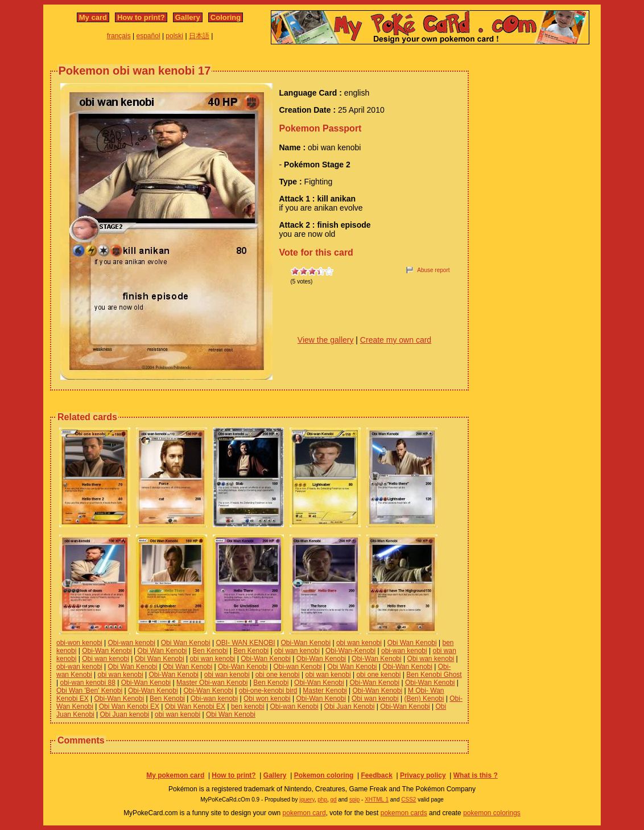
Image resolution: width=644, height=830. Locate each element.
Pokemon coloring (324, 775)
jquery (307, 800)
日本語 (199, 36)
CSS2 (408, 800)
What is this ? (476, 775)
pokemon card (304, 813)
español (148, 36)
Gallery (188, 17)
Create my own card (396, 340)
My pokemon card (175, 775)
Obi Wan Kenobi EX (129, 706)
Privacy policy (423, 775)
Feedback (376, 775)
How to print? (141, 17)
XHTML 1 (377, 800)
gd (334, 800)
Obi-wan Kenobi (297, 667)
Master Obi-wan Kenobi (212, 683)
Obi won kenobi (267, 698)
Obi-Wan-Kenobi (350, 651)
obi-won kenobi (79, 643)
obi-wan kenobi (404, 651)
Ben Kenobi (210, 651)
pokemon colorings (492, 813)
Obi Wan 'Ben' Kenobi (89, 691)
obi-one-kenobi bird (268, 691)
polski (174, 36)
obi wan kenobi (359, 643)
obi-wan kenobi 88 (87, 683)
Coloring (226, 17)
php (322, 800)
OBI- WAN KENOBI (245, 643)
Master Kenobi (325, 691)
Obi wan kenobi (106, 659)
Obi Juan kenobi (125, 714)
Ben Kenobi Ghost (434, 675)
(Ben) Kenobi (424, 698)
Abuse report (433, 270)
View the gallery (326, 340)
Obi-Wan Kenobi (306, 643)
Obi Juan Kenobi (350, 706)
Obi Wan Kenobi (186, 643)
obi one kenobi (278, 675)
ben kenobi (248, 706)
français (119, 36)
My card (93, 17)
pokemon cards (404, 813)
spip (354, 800)
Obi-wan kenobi (132, 643)
